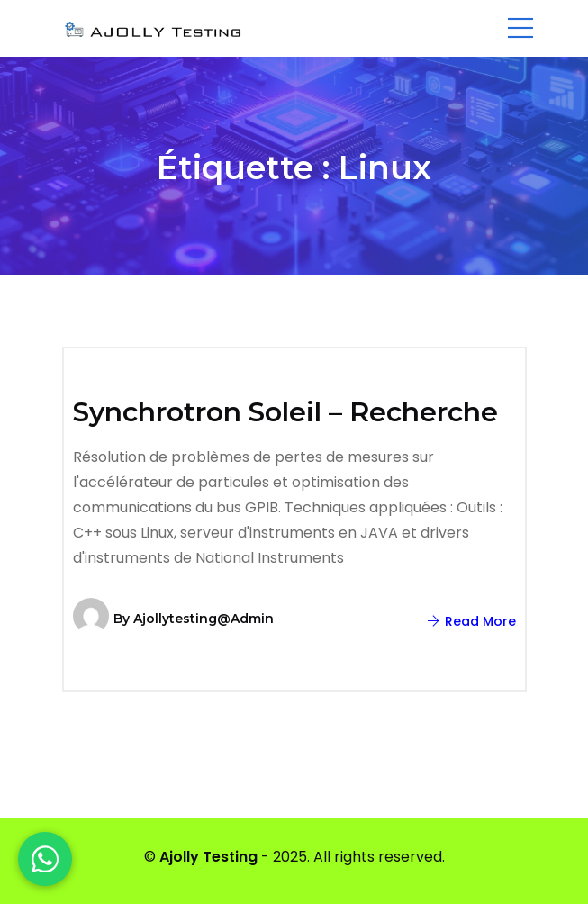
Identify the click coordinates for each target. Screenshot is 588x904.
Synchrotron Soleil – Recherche (285, 412)
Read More (472, 621)
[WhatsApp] (45, 859)
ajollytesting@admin (204, 619)
